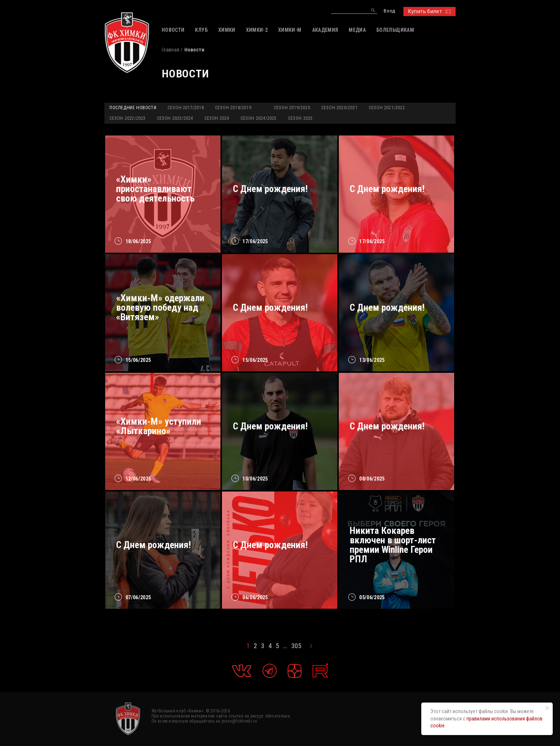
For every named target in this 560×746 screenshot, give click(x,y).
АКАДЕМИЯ (325, 30)
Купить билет (429, 11)
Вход (389, 11)
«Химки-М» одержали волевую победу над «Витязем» (160, 307)
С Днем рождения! (270, 189)
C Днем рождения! (387, 307)
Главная (170, 50)
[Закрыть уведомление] (547, 708)
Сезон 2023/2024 (175, 118)
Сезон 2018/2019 (233, 108)
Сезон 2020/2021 (339, 108)
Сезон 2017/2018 (186, 108)
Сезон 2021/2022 (387, 108)
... (285, 646)
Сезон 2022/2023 (128, 118)
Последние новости (133, 108)
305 (296, 646)
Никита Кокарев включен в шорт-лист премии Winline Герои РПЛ (393, 545)
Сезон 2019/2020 (292, 108)
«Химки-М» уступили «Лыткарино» (159, 426)
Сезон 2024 (217, 118)
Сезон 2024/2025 (259, 118)
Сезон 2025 (300, 118)
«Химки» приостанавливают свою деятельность (155, 189)
